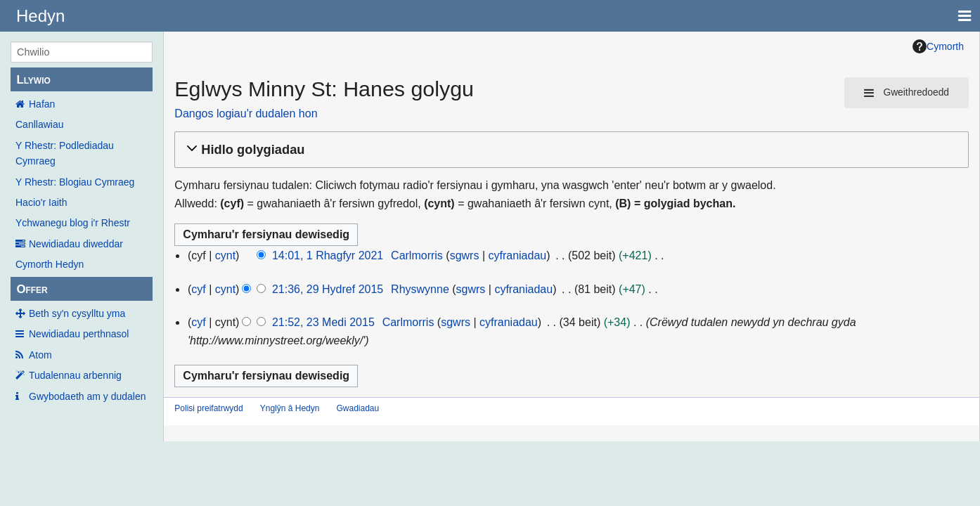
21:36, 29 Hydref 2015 (328, 289)
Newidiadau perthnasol (79, 334)
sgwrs (465, 255)
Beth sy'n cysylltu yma (77, 313)
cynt (225, 255)
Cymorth (938, 46)
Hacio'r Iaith (41, 202)
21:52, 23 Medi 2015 (323, 322)
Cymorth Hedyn (50, 264)
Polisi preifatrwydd (208, 408)
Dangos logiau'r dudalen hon (246, 113)
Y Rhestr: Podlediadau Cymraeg (65, 153)
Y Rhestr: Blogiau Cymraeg (75, 182)
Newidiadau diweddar (76, 244)
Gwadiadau (357, 408)
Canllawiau (39, 124)
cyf (198, 289)
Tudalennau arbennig (75, 375)
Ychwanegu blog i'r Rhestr (73, 223)
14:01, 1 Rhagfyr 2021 (328, 255)
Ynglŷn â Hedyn (290, 408)
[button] (569, 150)
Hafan (42, 104)
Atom (40, 355)
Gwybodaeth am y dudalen (88, 396)
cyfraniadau (517, 255)
